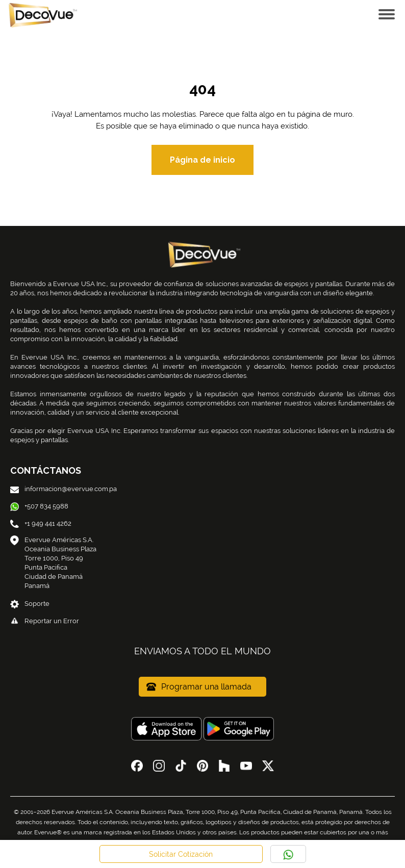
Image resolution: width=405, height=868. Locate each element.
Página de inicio (202, 160)
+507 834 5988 (39, 506)
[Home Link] (41, 15)
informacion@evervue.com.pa (64, 489)
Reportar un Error (45, 621)
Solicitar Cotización (181, 854)
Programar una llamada (199, 687)
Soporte (30, 604)
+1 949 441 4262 (41, 524)
